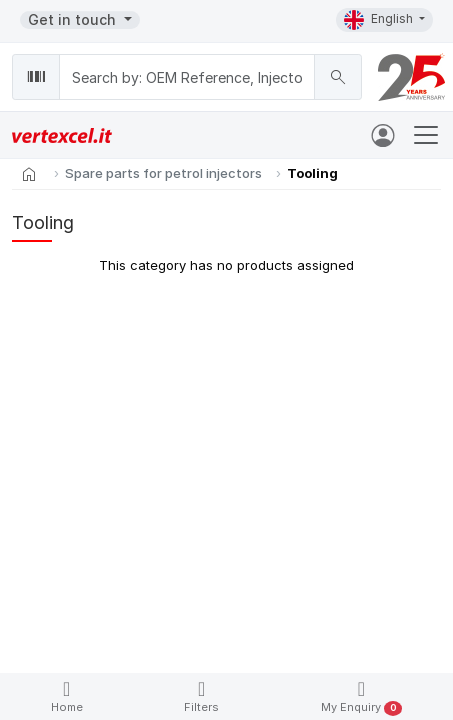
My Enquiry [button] (361, 697)
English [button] (380, 20)
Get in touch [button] (74, 19)
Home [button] (67, 696)
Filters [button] (201, 696)
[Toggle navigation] (426, 135)
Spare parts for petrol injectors (163, 173)
